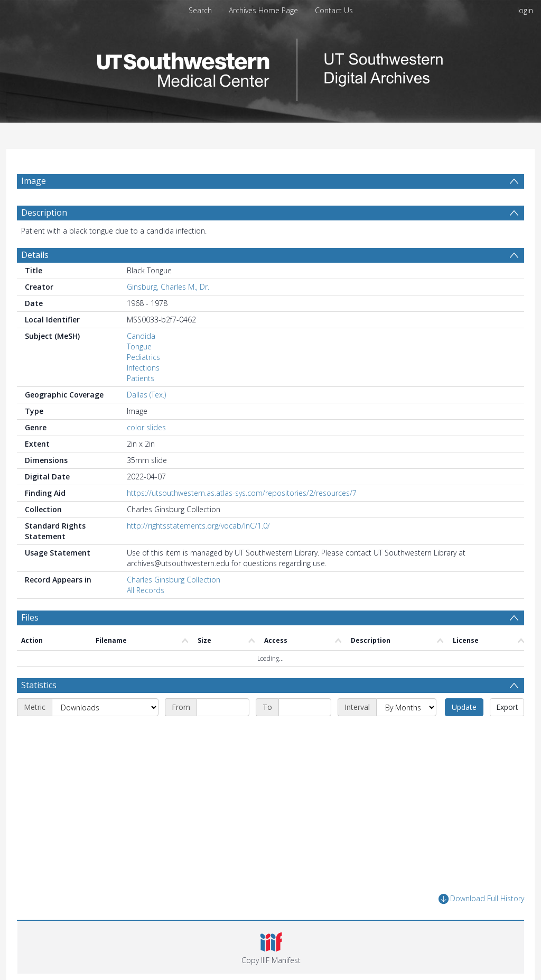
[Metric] (105, 707)
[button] (271, 947)
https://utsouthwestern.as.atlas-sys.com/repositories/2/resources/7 (242, 493)
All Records (146, 590)
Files (30, 617)
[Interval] (406, 707)
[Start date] (223, 707)
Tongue (139, 346)
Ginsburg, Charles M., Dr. (168, 287)
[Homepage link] (270, 67)
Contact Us (334, 10)
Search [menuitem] (200, 10)
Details (35, 255)
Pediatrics (143, 357)
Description (44, 212)
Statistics (39, 685)
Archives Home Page (263, 10)
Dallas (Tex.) (146, 395)
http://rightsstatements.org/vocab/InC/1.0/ (198, 526)
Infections (143, 368)
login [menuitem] (525, 10)
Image (34, 181)
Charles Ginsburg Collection (174, 580)
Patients (141, 378)
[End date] (305, 707)
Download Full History (481, 899)
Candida (141, 336)
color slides (146, 427)
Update (464, 707)
